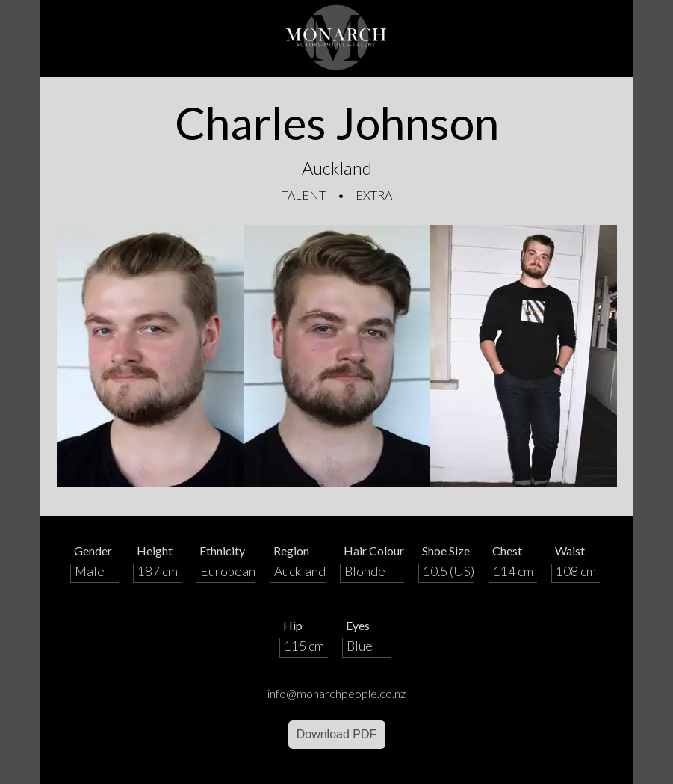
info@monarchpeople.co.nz (336, 693)
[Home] (337, 38)
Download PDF (337, 734)
